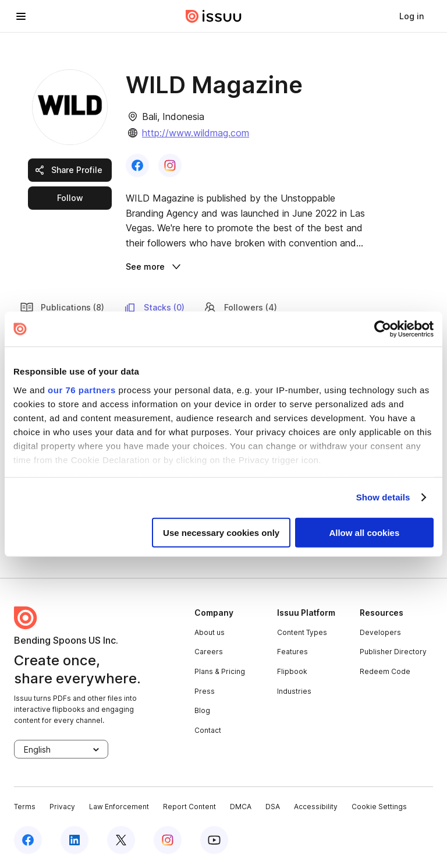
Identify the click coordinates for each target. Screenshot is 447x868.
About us (210, 632)
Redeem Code (385, 671)
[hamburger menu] (21, 16)
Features (292, 652)
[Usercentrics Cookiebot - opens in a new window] (383, 329)
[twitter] (121, 840)
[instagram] (168, 840)
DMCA (241, 807)
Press (205, 691)
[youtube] (214, 840)
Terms (25, 807)
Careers (209, 652)
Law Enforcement (119, 807)
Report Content (189, 807)
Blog (202, 710)
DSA (273, 807)
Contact (208, 730)
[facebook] (28, 840)
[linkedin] (74, 840)
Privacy (62, 807)
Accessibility (316, 807)
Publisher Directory (393, 652)
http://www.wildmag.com (196, 133)
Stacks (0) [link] (154, 308)
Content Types (302, 632)
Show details (383, 497)
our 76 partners (82, 389)
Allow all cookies (364, 532)
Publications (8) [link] (62, 308)
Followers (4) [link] (240, 308)
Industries (294, 691)
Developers (380, 632)
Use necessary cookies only (221, 532)
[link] (411, 16)
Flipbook (292, 671)
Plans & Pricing (220, 671)
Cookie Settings (379, 807)
